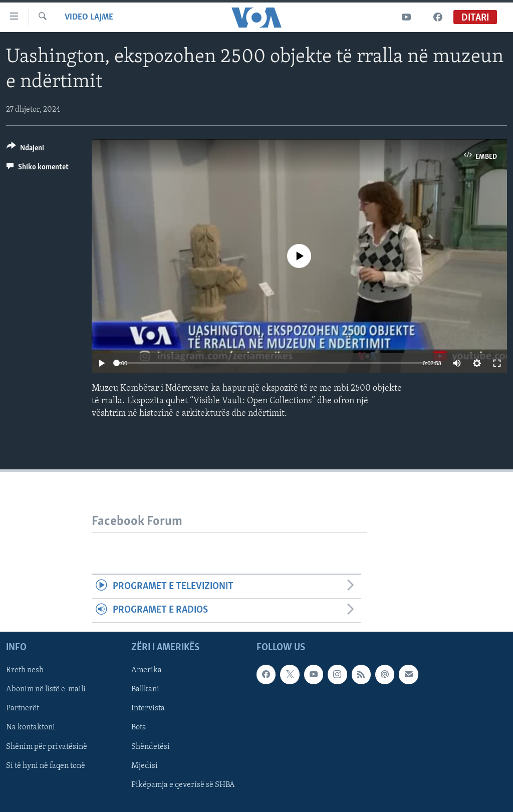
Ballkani (145, 689)
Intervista (148, 708)
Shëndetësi (151, 746)
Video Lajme (89, 17)
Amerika (147, 670)
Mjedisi (145, 765)
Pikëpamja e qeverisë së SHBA (183, 784)
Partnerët (23, 708)
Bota (139, 727)
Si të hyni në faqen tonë (46, 765)
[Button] (25, 150)
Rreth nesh (25, 670)
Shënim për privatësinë (47, 746)
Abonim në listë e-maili (46, 689)
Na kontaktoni (31, 727)
